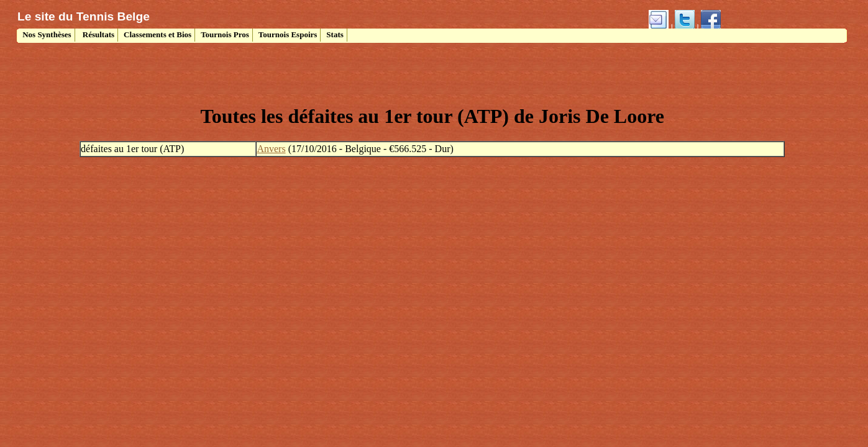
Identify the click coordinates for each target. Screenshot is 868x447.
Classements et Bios (158, 34)
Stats (335, 34)
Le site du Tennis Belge (84, 16)
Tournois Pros (225, 34)
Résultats (98, 34)
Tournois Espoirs (288, 34)
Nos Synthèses (46, 34)
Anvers (271, 149)
